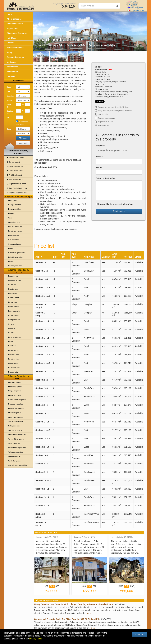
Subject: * (100, 146)
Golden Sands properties (17, 400)
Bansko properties (15, 382)
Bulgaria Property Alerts (16, 184)
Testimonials (13, 67)
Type (9, 87)
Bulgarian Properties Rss (17, 193)
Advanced (23, 143)
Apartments (12, 200)
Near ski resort (14, 298)
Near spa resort (14, 307)
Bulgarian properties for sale (64, 3)
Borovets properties (15, 387)
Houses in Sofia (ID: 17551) (47, 537)
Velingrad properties (15, 452)
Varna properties (14, 443)
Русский (135, 7)
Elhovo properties (15, 395)
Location (10, 96)
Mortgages (12, 62)
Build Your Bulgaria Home (17, 188)
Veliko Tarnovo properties (17, 448)
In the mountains (14, 311)
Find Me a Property (15, 175)
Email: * (99, 157)
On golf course (14, 315)
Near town (12, 346)
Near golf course (14, 320)
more (88, 613)
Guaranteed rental (15, 244)
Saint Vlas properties (16, 417)
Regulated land (14, 235)
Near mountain (14, 372)
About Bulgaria (14, 19)
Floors (10, 100)
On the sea (12, 285)
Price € (9, 106)
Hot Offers (12, 38)
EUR (52, 586)
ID (8, 117)
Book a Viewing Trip (15, 179)
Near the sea (13, 289)
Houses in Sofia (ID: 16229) (84, 537)
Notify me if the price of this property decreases (113, 111)
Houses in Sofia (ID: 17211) (122, 537)
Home (9, 14)
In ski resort (12, 293)
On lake (11, 324)
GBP (57, 586)
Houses (11, 213)
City (9, 91)
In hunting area (14, 355)
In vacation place (14, 368)
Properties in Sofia (55, 45)
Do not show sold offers (22, 123)
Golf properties (14, 240)
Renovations (13, 72)
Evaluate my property (15, 158)
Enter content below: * (107, 178)
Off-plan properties (15, 266)
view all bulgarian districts (17, 465)
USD (47, 586)
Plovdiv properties (15, 413)
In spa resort (13, 302)
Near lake (12, 328)
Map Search (12, 28)
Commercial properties (16, 253)
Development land (15, 209)
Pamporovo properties (16, 408)
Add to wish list (102, 125)
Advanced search (15, 24)
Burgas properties (15, 391)
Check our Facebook (15, 166)
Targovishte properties (16, 439)
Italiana (136, 10)
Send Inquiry (119, 211)
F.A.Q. (10, 52)
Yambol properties (15, 461)
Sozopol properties (15, 430)
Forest (11, 262)
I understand (139, 635)
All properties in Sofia (104, 122)
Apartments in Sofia (76, 45)
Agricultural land (14, 222)
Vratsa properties (14, 456)
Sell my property (14, 162)
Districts (11, 43)
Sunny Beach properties (17, 435)
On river (11, 333)
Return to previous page (105, 118)
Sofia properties (14, 426)
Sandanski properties (16, 421)
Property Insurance (16, 57)
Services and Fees (15, 48)
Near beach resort (15, 280)
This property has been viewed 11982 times (112, 107)
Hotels (11, 248)
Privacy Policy (36, 639)
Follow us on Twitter (15, 171)
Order (9, 129)
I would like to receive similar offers (115, 204)
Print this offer (102, 114)
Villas (10, 218)
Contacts (11, 76)
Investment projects (15, 231)
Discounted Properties (17, 33)
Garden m (10, 112)
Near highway (13, 363)
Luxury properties (15, 205)
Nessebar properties (16, 404)
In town (11, 342)
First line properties (15, 227)
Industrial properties (15, 257)
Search (23, 138)
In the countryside (15, 337)
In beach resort (14, 276)
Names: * (100, 167)
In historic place (14, 359)
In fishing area (13, 350)
